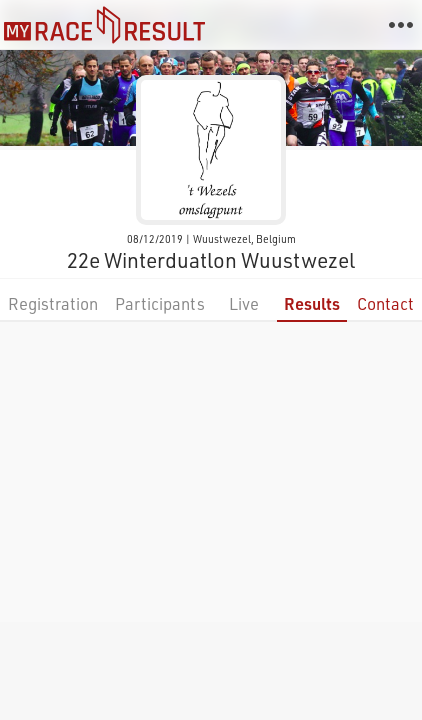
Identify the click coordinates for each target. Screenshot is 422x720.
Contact (385, 303)
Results (312, 303)
